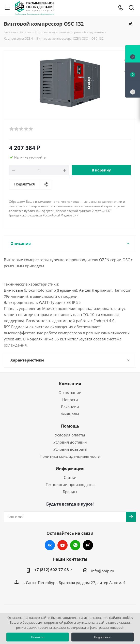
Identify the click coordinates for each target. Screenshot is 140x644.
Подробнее (102, 637)
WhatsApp (75, 545)
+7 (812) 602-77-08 (52, 570)
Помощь (70, 426)
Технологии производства (70, 484)
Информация (70, 468)
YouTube (63, 545)
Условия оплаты (70, 435)
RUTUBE (88, 545)
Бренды (70, 492)
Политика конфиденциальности (70, 456)
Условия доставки (70, 442)
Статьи (70, 477)
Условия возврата (70, 449)
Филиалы (70, 414)
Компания (70, 384)
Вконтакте (50, 545)
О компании (70, 392)
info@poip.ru (103, 571)
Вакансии (70, 407)
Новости (70, 400)
